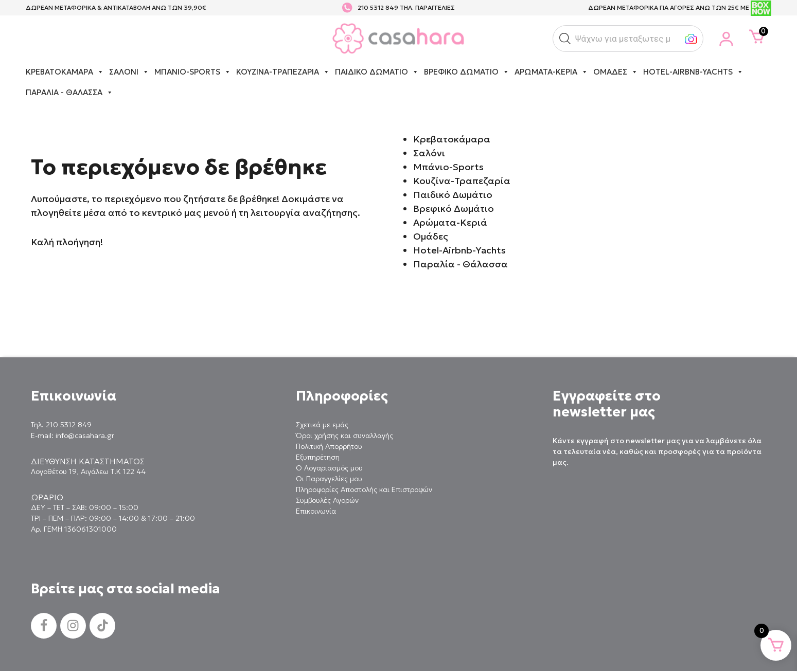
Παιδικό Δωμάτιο (377, 72)
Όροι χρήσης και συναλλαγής (344, 435)
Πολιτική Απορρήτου (329, 446)
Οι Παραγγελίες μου (329, 479)
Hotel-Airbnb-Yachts (693, 72)
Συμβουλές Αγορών (327, 500)
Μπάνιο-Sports (193, 72)
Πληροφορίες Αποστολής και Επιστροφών (364, 489)
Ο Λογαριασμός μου (329, 468)
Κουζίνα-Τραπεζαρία (283, 72)
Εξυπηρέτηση (318, 457)
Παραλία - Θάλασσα (69, 93)
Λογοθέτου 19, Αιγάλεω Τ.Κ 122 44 (88, 471)
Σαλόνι (129, 72)
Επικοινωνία (316, 511)
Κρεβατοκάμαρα (65, 72)
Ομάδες (616, 72)
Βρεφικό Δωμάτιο (467, 72)
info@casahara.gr (85, 435)
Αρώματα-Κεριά (551, 72)
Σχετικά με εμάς (322, 425)
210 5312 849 (378, 7)
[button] (565, 39)
